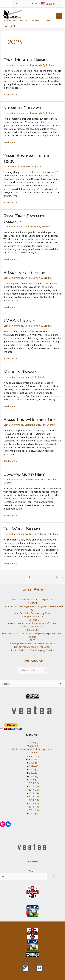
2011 (34, 810)
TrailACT (33, 603)
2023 (34, 769)
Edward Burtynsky (24, 474)
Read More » (10, 94)
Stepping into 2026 (33, 616)
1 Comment (10, 166)
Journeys (29, 479)
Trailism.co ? (33, 620)
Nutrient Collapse (23, 108)
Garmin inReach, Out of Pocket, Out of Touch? (32, 623)
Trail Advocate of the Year (27, 158)
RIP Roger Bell (33, 630)
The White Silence (22, 528)
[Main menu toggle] (59, 16)
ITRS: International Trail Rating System (33, 599)
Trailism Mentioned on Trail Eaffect (32, 647)
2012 (34, 807)
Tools (34, 226)
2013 (34, 803)
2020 (34, 780)
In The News (25, 166)
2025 (32, 640)
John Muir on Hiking (25, 60)
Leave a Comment (13, 65)
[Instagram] (25, 968)
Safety (38, 425)
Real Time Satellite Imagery (24, 218)
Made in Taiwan (20, 372)
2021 (34, 776)
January (34, 759)
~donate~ (32, 861)
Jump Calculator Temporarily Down (32, 613)
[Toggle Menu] (24, 4)
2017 (34, 790)
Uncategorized (33, 65)
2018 (34, 786)
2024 (34, 766)
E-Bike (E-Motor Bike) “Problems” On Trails (33, 643)
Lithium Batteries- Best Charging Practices (33, 650)
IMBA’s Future (19, 320)
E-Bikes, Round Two (33, 627)
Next (59, 577)
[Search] (53, 876)
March (34, 756)
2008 (34, 813)
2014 (34, 800)
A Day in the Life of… (25, 272)
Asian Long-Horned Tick (29, 419)
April (34, 746)
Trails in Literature (35, 534)
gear (27, 226)
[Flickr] (40, 968)
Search (32, 871)
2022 (34, 773)
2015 (34, 796)
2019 (34, 783)
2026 (34, 742)
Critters (29, 425)
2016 (34, 793)
